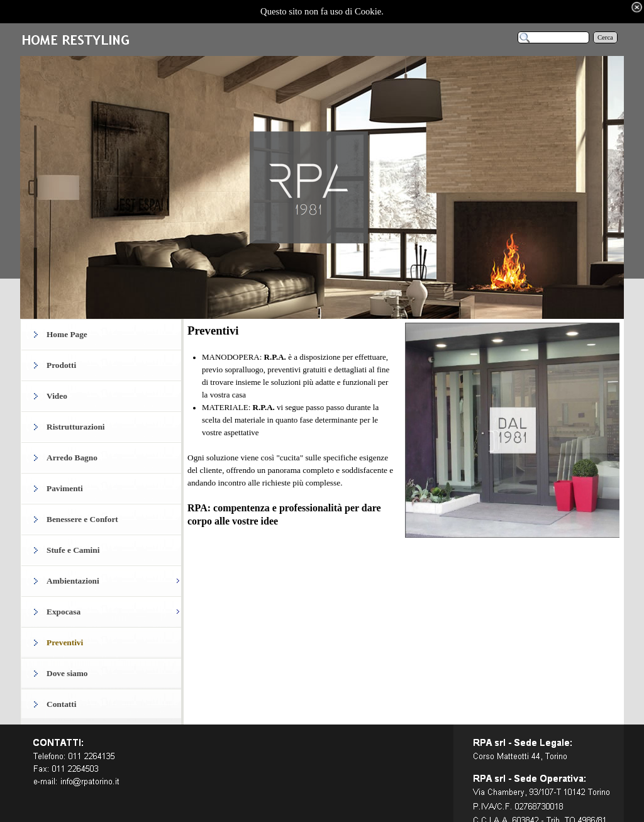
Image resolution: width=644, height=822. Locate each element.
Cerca (605, 37)
